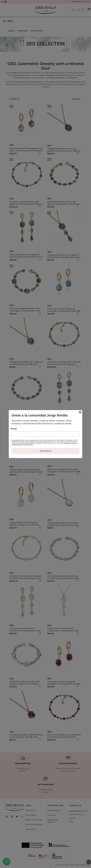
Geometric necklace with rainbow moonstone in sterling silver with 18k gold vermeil (25, 578)
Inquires (72, 818)
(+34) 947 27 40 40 (76, 814)
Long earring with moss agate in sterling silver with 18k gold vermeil (26, 256)
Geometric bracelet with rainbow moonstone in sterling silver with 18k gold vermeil (63, 578)
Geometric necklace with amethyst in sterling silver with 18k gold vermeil (64, 737)
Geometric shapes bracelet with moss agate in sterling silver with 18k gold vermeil (25, 311)
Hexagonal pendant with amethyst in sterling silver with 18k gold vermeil (26, 737)
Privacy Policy (31, 815)
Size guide (51, 815)
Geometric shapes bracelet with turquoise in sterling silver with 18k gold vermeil (64, 472)
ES (2, 2)
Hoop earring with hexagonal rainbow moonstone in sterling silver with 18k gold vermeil (24, 525)
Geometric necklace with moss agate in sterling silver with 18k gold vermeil (26, 204)
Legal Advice (30, 810)
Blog (71, 821)
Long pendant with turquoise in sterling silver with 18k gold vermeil (26, 471)
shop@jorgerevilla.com (78, 811)
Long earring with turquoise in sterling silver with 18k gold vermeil (64, 417)
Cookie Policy (31, 829)
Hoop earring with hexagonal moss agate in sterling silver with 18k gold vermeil (26, 151)
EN (6, 2)
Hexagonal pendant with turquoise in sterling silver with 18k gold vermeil (26, 364)
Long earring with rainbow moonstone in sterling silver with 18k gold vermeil (25, 631)
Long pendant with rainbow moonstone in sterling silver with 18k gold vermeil (63, 631)
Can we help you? (54, 810)
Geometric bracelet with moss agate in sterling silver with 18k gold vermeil (64, 204)
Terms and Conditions (34, 824)
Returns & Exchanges (34, 820)
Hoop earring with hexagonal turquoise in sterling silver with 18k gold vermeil (64, 311)
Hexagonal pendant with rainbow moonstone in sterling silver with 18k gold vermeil (63, 525)
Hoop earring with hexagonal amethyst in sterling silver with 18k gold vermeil (64, 684)
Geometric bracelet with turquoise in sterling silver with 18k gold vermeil (26, 418)
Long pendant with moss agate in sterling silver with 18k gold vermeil (64, 256)
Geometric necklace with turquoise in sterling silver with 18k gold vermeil (64, 364)
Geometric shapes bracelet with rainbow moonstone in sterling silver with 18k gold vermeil (25, 684)
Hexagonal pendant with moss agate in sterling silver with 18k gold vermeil (64, 151)
